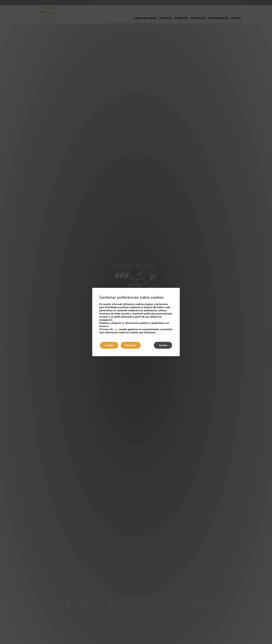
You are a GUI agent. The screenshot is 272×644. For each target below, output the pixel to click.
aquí (116, 329)
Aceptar (110, 345)
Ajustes (163, 345)
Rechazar (132, 345)
